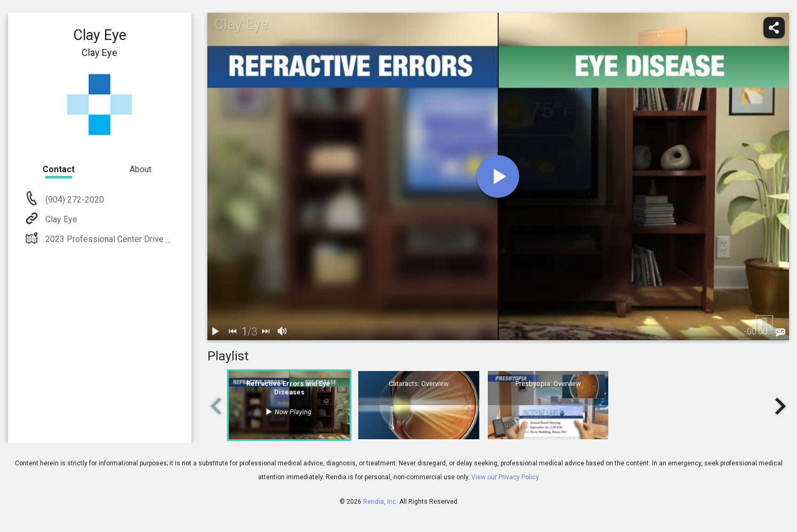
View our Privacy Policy (505, 477)
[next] (266, 332)
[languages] (780, 332)
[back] (233, 332)
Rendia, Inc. (380, 502)
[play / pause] (216, 332)
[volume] (283, 332)
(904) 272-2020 (74, 200)
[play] (498, 176)
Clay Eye (60, 219)
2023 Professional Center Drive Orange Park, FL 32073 (147, 239)
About (140, 169)
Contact (59, 169)
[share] (774, 28)
